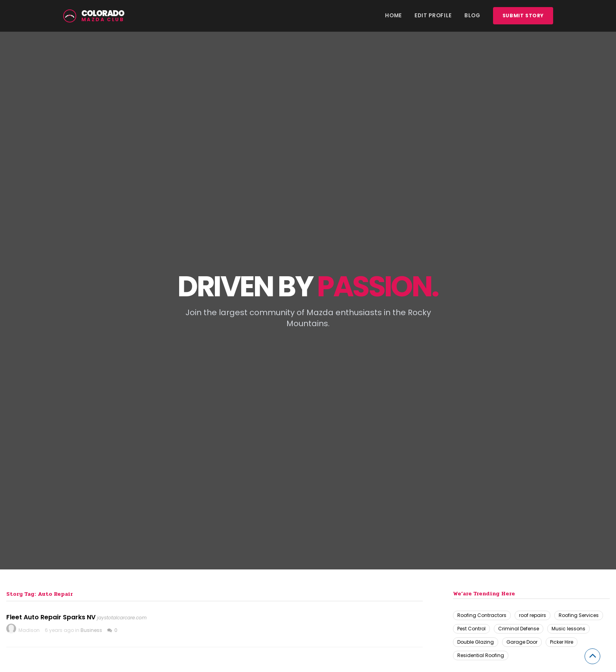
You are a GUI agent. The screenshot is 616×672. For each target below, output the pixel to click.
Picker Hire (562, 642)
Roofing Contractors (482, 615)
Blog (472, 16)
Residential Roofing (481, 655)
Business (91, 630)
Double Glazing (476, 642)
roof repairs (533, 615)
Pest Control (471, 629)
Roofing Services (579, 615)
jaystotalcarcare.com (122, 618)
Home (393, 16)
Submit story (523, 16)
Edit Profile (433, 16)
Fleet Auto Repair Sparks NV (51, 617)
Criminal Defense (519, 629)
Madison (29, 630)
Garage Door (522, 642)
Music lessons (568, 629)
